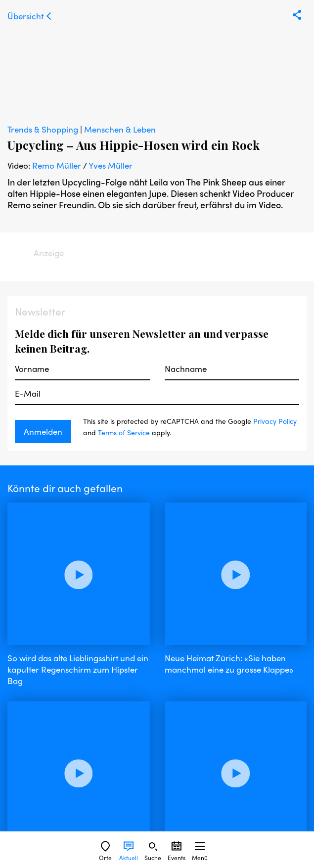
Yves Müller (111, 165)
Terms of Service (124, 432)
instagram (73, 767)
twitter (112, 767)
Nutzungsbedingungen (50, 800)
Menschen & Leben (120, 129)
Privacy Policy (275, 421)
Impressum (28, 786)
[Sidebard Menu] (200, 846)
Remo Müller (57, 165)
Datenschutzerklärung (49, 814)
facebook (26, 767)
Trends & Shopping (44, 129)
